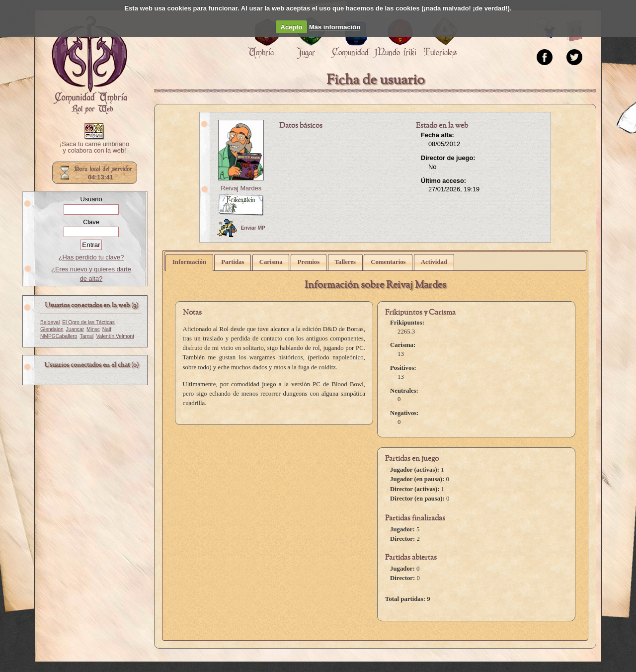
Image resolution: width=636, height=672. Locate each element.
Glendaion (52, 329)
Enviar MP (241, 228)
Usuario (91, 199)
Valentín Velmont (115, 336)
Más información (335, 27)
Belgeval (50, 322)
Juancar (75, 329)
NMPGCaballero (59, 336)
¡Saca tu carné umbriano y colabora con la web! (94, 148)
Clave (91, 222)
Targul (87, 336)
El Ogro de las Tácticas (88, 322)
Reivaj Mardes (241, 188)
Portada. (89, 65)
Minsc (93, 329)
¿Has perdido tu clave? (91, 257)
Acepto (292, 27)
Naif (107, 329)
